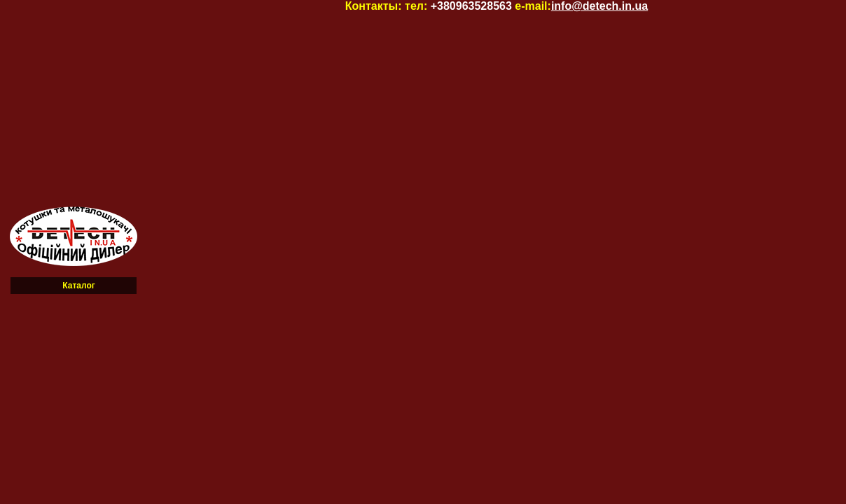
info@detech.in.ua (599, 6)
